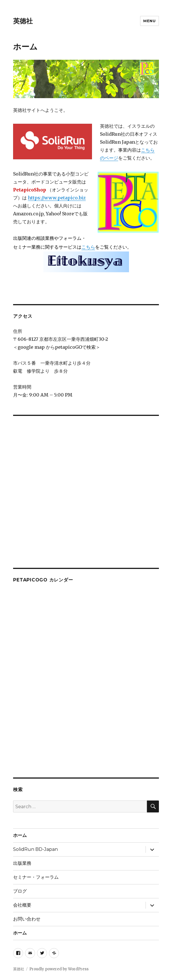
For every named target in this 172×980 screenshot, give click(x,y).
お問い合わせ (27, 919)
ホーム (20, 835)
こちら (88, 247)
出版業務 (22, 863)
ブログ (20, 891)
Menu (149, 21)
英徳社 (23, 21)
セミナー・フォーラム (36, 877)
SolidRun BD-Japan (35, 849)
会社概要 (22, 905)
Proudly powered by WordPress (59, 969)
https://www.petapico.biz (57, 198)
